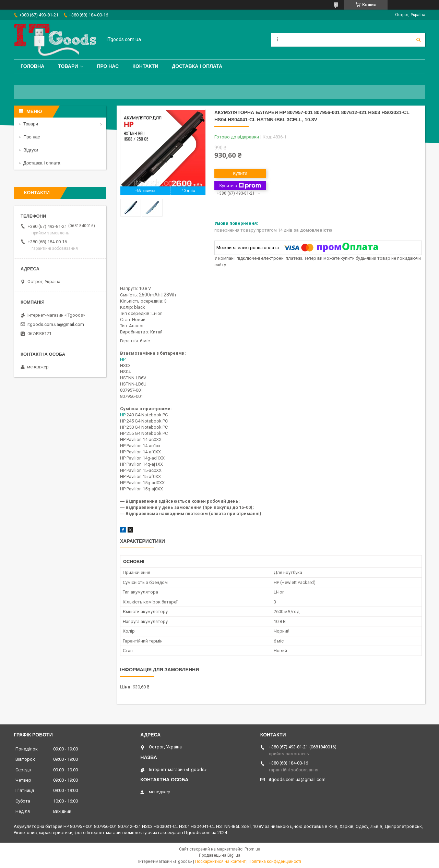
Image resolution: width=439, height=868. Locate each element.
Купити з (240, 186)
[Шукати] (418, 40)
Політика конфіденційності (275, 861)
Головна (32, 66)
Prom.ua (252, 849)
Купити (240, 173)
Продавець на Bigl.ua (220, 855)
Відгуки (31, 150)
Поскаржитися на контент (220, 861)
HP (123, 359)
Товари (68, 66)
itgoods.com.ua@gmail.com (56, 324)
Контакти (145, 66)
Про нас (108, 66)
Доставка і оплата (197, 66)
